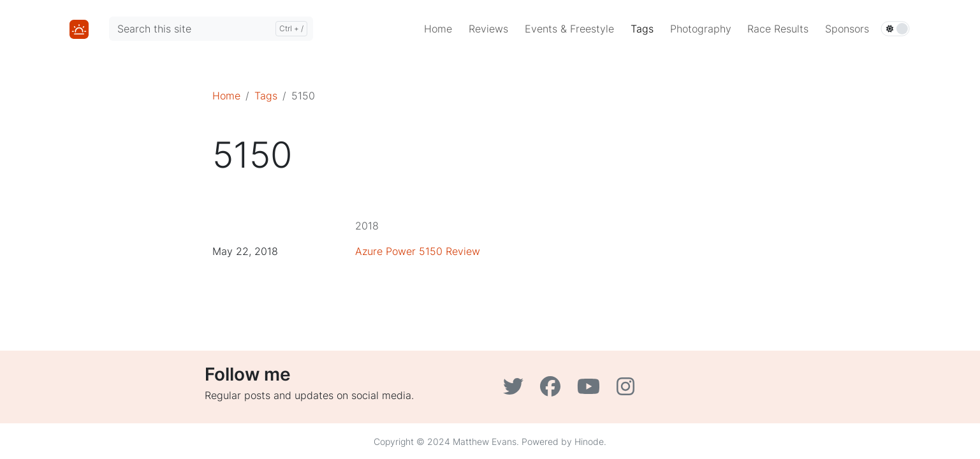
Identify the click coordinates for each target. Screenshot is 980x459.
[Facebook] (553, 390)
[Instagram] (627, 390)
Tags (266, 96)
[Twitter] (516, 390)
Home (226, 96)
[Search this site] (211, 29)
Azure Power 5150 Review (418, 251)
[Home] (79, 28)
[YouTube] (592, 390)
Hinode (589, 441)
